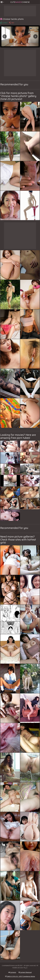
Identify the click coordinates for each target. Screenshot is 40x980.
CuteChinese (20, 2)
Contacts (12, 972)
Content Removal (25, 972)
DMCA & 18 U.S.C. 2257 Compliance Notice (20, 976)
